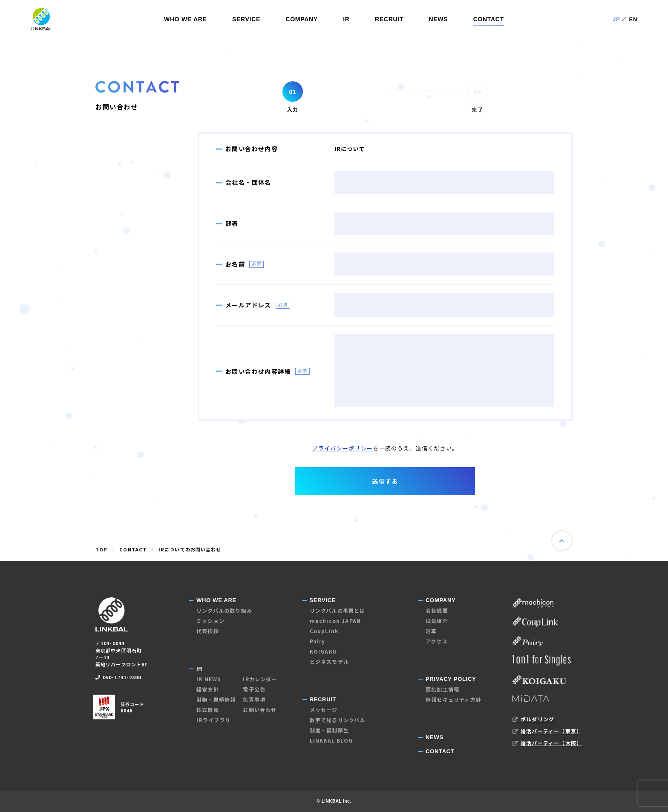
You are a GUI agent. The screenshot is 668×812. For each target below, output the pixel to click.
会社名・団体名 (248, 182)
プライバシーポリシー (342, 448)
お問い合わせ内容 (252, 149)
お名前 (235, 264)
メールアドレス (248, 305)
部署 (232, 223)
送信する (385, 481)
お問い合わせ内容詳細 (258, 371)
